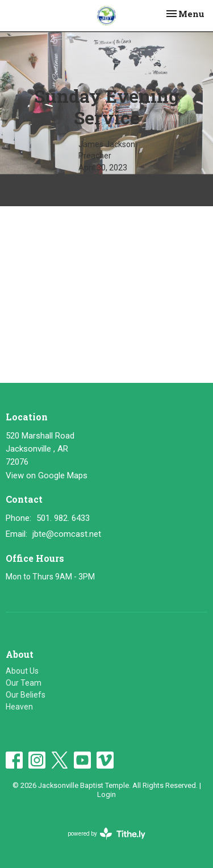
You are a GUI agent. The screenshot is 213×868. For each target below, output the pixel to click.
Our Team (24, 683)
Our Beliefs (26, 695)
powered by (106, 834)
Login (106, 794)
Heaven (19, 707)
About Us (22, 671)
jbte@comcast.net (67, 534)
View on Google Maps (47, 475)
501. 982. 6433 (63, 518)
